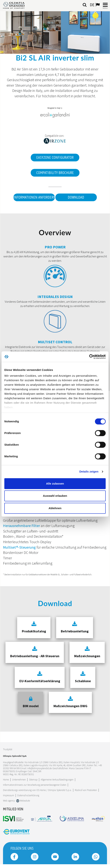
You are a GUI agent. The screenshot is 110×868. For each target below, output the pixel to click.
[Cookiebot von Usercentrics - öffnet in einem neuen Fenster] (89, 357)
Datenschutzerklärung (28, 795)
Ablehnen (55, 508)
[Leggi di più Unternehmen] (19, 780)
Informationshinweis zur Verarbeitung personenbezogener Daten (35, 785)
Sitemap (33, 780)
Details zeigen (89, 471)
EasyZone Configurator (55, 158)
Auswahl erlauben (55, 496)
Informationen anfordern (34, 197)
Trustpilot (8, 749)
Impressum (9, 795)
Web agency (9, 801)
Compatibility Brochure (55, 173)
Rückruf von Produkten (86, 790)
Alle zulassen (55, 484)
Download (76, 197)
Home (6, 780)
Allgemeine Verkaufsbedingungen (57, 780)
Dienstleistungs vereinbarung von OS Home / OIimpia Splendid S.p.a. (37, 790)
